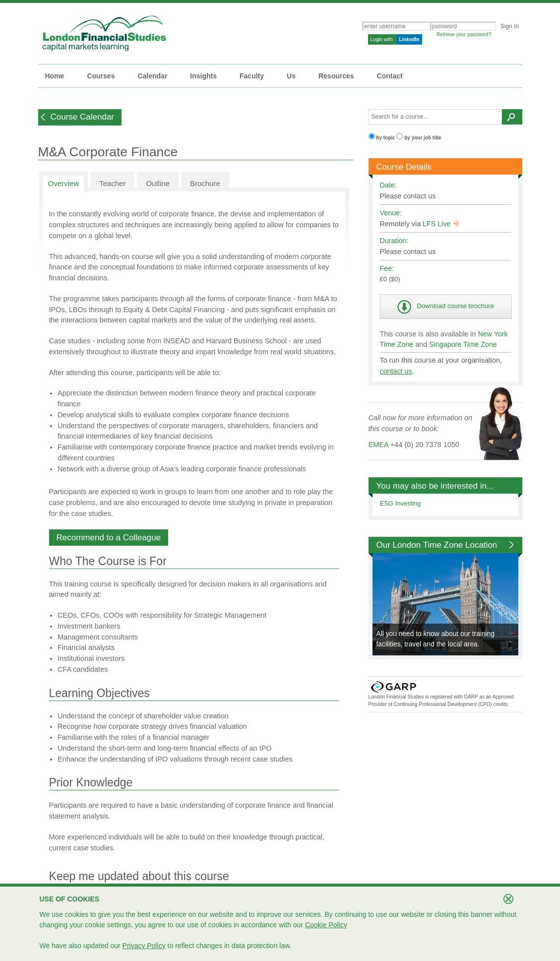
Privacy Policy (144, 946)
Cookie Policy (326, 925)
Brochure (205, 183)
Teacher (112, 183)
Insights (203, 76)
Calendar (152, 76)
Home (55, 76)
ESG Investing (401, 503)
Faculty (252, 76)
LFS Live (440, 224)
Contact (390, 76)
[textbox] (436, 117)
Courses (101, 76)
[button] (80, 117)
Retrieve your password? (464, 34)
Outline (158, 183)
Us (291, 76)
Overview (64, 183)
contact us (396, 371)
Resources (336, 76)
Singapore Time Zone (463, 344)
